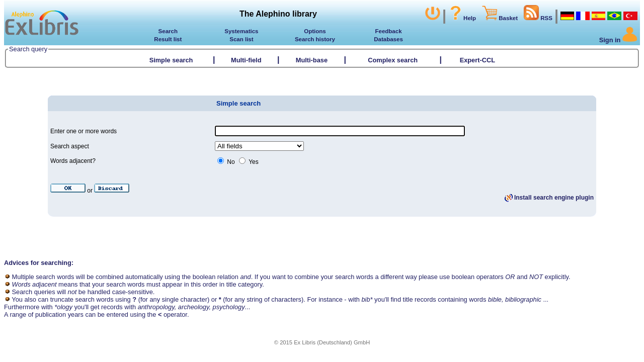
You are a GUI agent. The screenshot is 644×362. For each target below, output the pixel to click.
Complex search (393, 60)
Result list (168, 39)
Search (168, 31)
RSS (538, 18)
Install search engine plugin (549, 198)
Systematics (241, 31)
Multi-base (312, 60)
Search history (315, 39)
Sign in (618, 40)
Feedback (388, 31)
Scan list (241, 39)
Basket (500, 18)
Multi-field (246, 60)
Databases (388, 39)
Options (315, 31)
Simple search (171, 60)
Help (462, 18)
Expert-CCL (478, 60)
